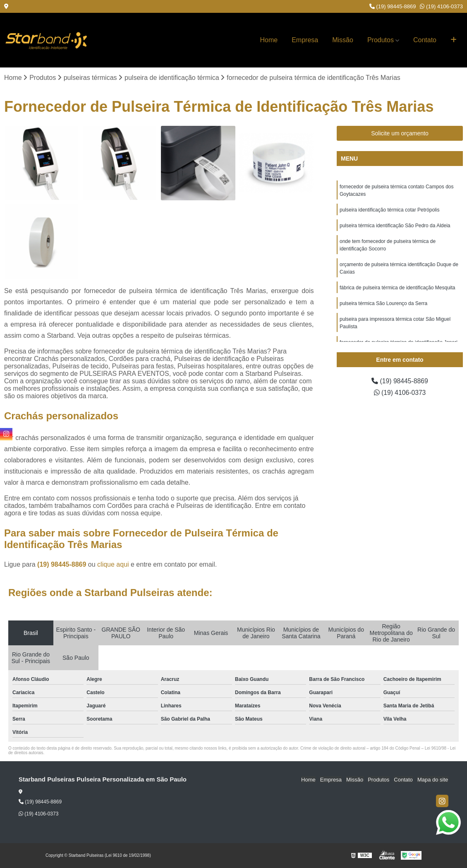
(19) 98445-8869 (393, 6)
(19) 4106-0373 (441, 6)
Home (269, 40)
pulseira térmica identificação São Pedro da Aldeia (395, 226)
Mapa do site (433, 780)
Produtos (381, 40)
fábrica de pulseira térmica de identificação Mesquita (397, 288)
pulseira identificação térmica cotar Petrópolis (389, 210)
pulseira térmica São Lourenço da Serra (383, 304)
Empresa (305, 40)
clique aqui (113, 564)
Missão (343, 40)
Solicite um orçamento (400, 134)
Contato (425, 40)
